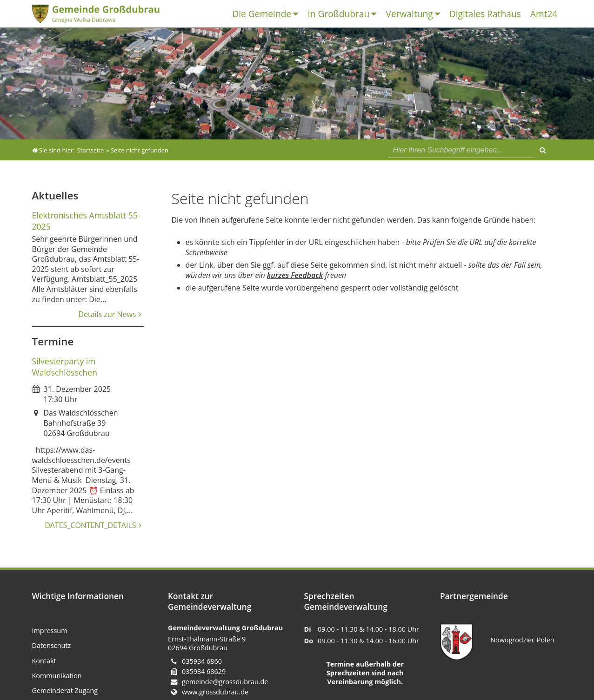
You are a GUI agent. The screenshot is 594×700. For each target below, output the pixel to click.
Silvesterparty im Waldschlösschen (65, 367)
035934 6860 (202, 661)
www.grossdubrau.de (215, 692)
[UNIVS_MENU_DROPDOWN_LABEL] (298, 14)
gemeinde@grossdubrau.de (225, 682)
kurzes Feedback (295, 275)
